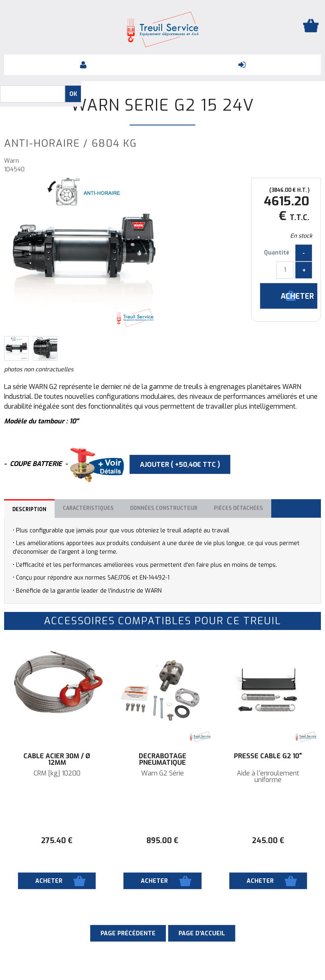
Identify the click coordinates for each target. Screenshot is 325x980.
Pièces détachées (238, 508)
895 (162, 841)
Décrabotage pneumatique (162, 759)
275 (57, 841)
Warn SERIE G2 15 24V (163, 105)
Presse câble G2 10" (268, 756)
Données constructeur (164, 508)
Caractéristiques (88, 508)
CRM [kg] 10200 (57, 773)
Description (29, 509)
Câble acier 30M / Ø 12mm (57, 759)
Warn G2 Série (162, 773)
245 (268, 841)
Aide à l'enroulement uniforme (268, 777)
